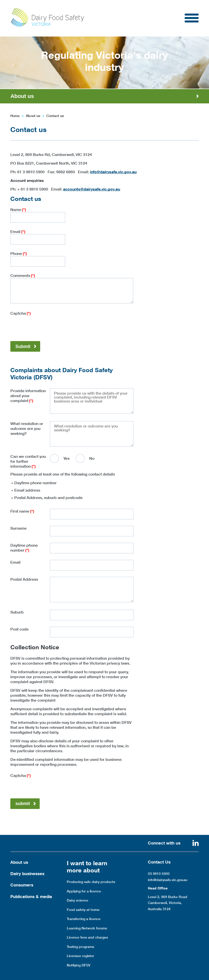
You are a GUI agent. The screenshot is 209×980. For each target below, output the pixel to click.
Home (15, 116)
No (92, 458)
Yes (66, 458)
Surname (18, 528)
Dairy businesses (27, 874)
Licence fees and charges (87, 937)
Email (18, 231)
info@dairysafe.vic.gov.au (113, 172)
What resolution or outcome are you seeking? (27, 428)
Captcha (21, 313)
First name (22, 511)
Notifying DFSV (79, 965)
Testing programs (80, 947)
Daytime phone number (24, 548)
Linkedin (196, 843)
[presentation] (48, 325)
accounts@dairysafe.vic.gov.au (92, 189)
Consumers (22, 885)
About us (33, 116)
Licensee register (80, 956)
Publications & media (31, 896)
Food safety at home (83, 910)
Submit (23, 346)
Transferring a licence (84, 919)
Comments (23, 275)
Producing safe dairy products (91, 882)
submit (23, 804)
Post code (19, 629)
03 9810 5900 (159, 874)
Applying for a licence (84, 891)
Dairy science (78, 900)
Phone (19, 253)
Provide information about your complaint (28, 396)
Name (18, 210)
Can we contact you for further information (28, 461)
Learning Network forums (87, 928)
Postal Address (24, 579)
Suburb (17, 612)
